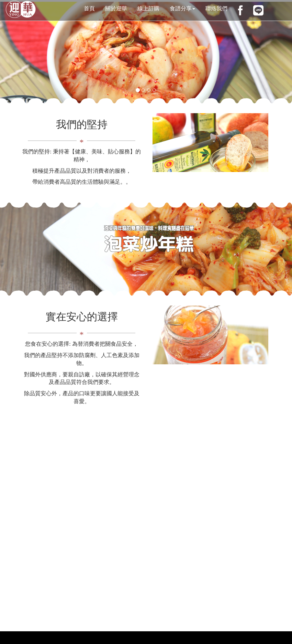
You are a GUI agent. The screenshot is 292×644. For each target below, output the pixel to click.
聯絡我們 (216, 8)
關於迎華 (116, 8)
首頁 (89, 8)
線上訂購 (148, 8)
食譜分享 (182, 8)
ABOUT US (82, 193)
